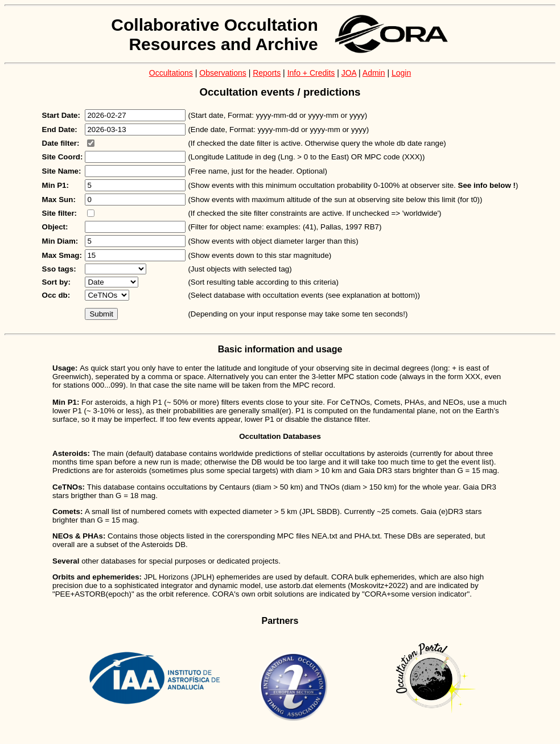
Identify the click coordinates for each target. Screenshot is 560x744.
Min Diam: (60, 241)
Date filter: (61, 143)
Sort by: (56, 282)
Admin (374, 73)
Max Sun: (59, 200)
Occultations (171, 73)
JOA (349, 73)
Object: (55, 227)
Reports (267, 73)
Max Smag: (62, 255)
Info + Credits (311, 73)
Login (401, 73)
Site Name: (62, 171)
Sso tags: (59, 269)
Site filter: (59, 213)
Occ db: (56, 295)
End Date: (60, 130)
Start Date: (61, 115)
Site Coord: (63, 157)
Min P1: (55, 185)
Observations (223, 73)
